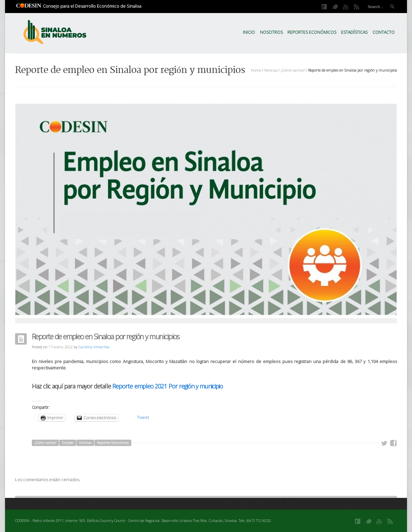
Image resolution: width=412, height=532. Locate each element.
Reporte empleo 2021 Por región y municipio (168, 386)
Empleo (68, 443)
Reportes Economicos (113, 443)
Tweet (143, 417)
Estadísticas (354, 32)
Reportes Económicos (312, 32)
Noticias (271, 70)
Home (256, 70)
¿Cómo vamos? (293, 70)
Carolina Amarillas (94, 347)
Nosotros (271, 32)
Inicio (249, 32)
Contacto (384, 32)
